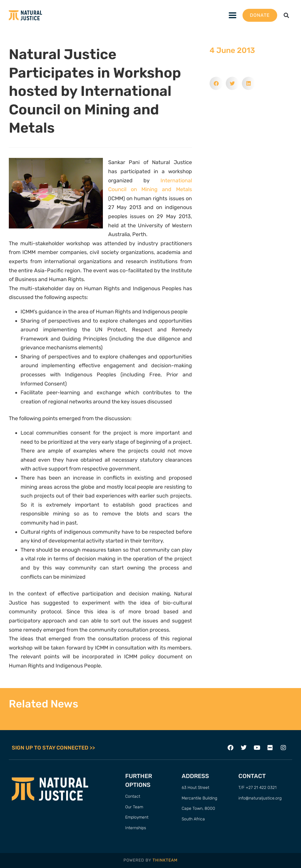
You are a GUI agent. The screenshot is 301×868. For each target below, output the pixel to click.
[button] (286, 15)
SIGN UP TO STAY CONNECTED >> (53, 748)
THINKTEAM (165, 860)
